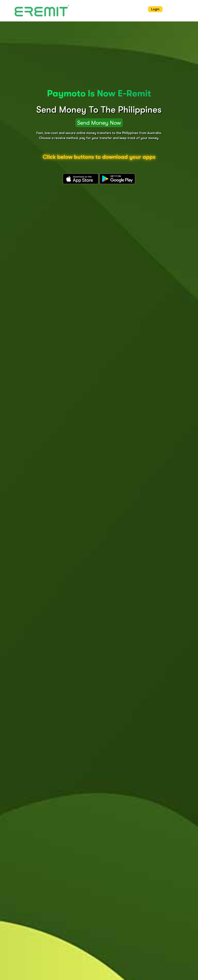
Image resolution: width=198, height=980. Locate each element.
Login (155, 9)
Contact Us (135, 9)
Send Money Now (99, 123)
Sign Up (173, 9)
